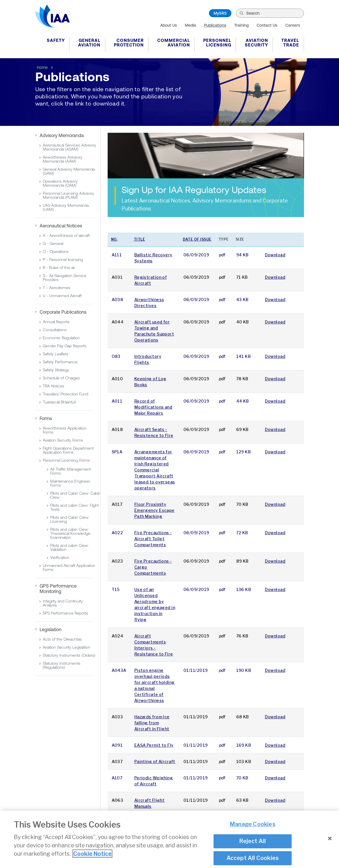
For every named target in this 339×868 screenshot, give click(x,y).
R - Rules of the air (59, 268)
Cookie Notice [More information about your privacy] (92, 854)
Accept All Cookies (253, 859)
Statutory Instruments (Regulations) (62, 665)
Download (275, 255)
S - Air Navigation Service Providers (65, 278)
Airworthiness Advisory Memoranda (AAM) (63, 159)
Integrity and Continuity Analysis (63, 603)
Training (241, 25)
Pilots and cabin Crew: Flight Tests (74, 507)
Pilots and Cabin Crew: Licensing (70, 519)
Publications (215, 25)
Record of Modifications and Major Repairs (153, 407)
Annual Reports (56, 322)
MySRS (220, 13)
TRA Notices (54, 386)
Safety (56, 40)
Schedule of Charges (61, 378)
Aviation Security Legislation (67, 647)
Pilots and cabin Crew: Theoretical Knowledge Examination (70, 533)
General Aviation (89, 43)
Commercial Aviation (174, 43)
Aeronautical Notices (61, 226)
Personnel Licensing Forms (66, 460)
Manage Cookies (253, 825)
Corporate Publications (63, 312)
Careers (293, 25)
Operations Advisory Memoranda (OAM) (60, 183)
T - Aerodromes (57, 288)
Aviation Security (256, 43)
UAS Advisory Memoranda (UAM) (66, 207)
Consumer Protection (129, 43)
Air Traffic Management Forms (70, 471)
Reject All (252, 841)
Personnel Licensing (217, 43)
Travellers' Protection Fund (65, 394)
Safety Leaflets (56, 354)
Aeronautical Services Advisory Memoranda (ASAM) (69, 147)
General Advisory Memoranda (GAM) (69, 171)
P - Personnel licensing (63, 260)
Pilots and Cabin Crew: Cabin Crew (75, 495)
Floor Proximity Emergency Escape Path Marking (154, 510)
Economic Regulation (61, 338)
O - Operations (56, 251)
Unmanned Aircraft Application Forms (69, 567)
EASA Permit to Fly (154, 745)
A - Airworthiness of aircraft (66, 235)
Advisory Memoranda (62, 135)
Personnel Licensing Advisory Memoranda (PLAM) (68, 195)
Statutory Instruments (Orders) (69, 655)
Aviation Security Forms (63, 440)
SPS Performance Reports (65, 613)
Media (190, 25)
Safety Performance (60, 362)
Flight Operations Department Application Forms (68, 450)
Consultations (55, 330)
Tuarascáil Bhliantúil (59, 402)
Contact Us (267, 25)
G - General (53, 243)
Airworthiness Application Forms (65, 430)
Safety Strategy (56, 370)
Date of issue (197, 239)
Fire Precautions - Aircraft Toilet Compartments (153, 539)
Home (43, 67)
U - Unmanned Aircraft (62, 296)
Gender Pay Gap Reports (65, 346)
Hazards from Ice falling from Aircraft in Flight (152, 723)
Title (140, 239)
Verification (60, 557)
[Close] (330, 839)
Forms (46, 418)
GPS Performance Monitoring (58, 589)
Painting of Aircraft (155, 761)
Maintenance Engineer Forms (70, 483)
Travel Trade (290, 43)
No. (114, 239)
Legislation (51, 629)
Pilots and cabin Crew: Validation (69, 547)
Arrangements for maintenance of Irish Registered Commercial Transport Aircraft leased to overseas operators (155, 470)
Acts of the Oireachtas (62, 639)
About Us (168, 25)
